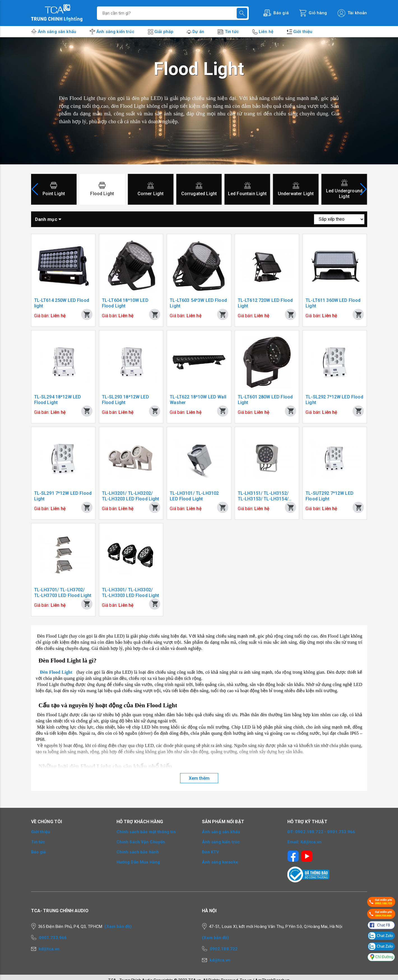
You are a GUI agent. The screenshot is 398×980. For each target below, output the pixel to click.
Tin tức (232, 32)
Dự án (198, 32)
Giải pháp (164, 32)
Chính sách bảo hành (138, 852)
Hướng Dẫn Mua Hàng (138, 862)
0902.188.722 (224, 949)
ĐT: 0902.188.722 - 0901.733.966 (321, 832)
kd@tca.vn (49, 949)
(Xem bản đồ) (118, 927)
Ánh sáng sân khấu (57, 32)
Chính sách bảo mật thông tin (146, 832)
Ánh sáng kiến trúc (115, 32)
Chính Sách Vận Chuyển (141, 842)
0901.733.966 (53, 938)
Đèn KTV (211, 852)
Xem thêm (199, 778)
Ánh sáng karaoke (220, 862)
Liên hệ (266, 32)
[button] (363, 189)
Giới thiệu (303, 32)
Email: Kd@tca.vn (304, 842)
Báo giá (39, 852)
